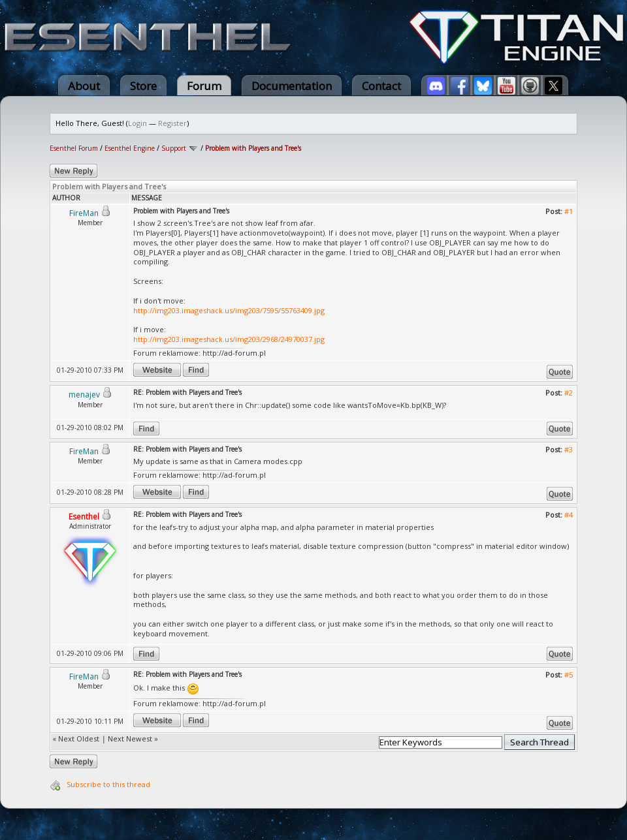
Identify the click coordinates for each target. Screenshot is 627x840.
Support (174, 148)
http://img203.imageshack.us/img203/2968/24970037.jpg (229, 339)
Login (137, 123)
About (84, 86)
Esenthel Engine (130, 148)
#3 (569, 449)
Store (143, 86)
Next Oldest (79, 739)
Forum (204, 86)
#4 (569, 515)
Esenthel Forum (74, 148)
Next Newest (130, 739)
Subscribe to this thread (108, 784)
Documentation (292, 86)
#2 (569, 393)
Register (172, 123)
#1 (569, 211)
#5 (569, 675)
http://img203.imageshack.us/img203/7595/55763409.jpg (229, 310)
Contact (381, 86)
